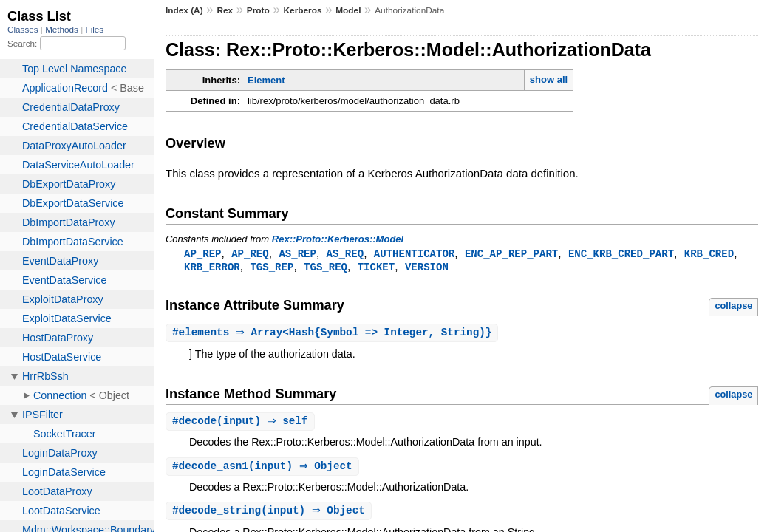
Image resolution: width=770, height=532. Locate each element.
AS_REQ (345, 254)
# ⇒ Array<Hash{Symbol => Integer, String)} (334, 334)
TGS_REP (272, 268)
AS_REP (297, 254)
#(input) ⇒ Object (264, 470)
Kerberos (303, 10)
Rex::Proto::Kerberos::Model (338, 239)
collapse (733, 307)
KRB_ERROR (212, 268)
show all (549, 79)
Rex (225, 10)
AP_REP (203, 254)
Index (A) (184, 10)
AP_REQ (250, 254)
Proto (258, 10)
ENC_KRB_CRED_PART (621, 254)
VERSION (427, 268)
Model (348, 10)
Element (266, 80)
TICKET (377, 268)
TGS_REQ (326, 268)
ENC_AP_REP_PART (511, 254)
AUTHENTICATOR (414, 254)
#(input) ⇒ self (242, 424)
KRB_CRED (709, 254)
